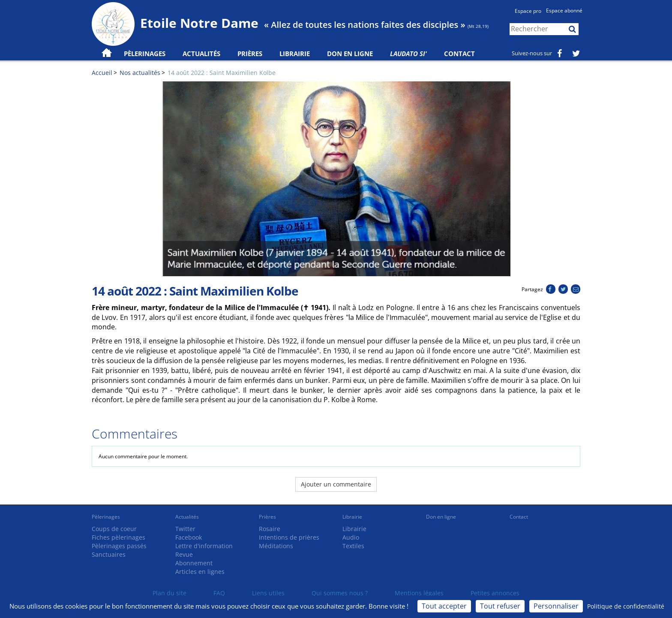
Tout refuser (500, 606)
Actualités (187, 517)
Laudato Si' (408, 54)
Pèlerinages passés (119, 546)
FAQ (219, 593)
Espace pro (528, 11)
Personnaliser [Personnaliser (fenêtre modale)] (556, 606)
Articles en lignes (200, 572)
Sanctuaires (109, 554)
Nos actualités (140, 73)
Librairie (295, 54)
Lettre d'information (204, 546)
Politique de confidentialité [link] (626, 606)
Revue (184, 554)
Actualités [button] (201, 54)
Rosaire (270, 529)
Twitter (185, 529)
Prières (250, 54)
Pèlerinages (106, 517)
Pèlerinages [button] (145, 54)
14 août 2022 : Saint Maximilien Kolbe (222, 73)
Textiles (353, 546)
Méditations (276, 546)
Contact (459, 54)
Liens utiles (268, 593)
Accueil (102, 73)
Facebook (189, 537)
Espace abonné (564, 10)
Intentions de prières (289, 537)
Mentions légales (419, 593)
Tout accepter (444, 606)
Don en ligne (350, 54)
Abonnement (194, 563)
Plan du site (169, 593)
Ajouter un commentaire (336, 484)
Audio (351, 537)
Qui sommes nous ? (340, 593)
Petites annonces (495, 593)
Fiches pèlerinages (118, 537)
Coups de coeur (114, 529)
